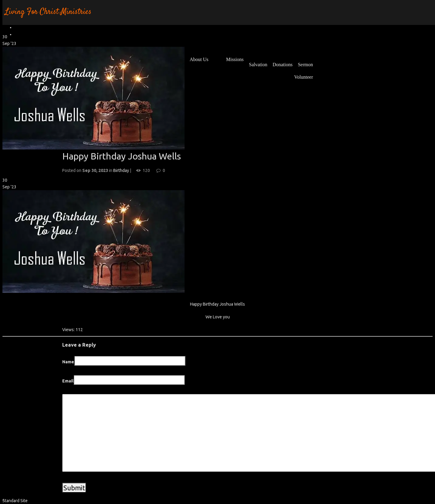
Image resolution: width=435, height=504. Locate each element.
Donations (283, 65)
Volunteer (304, 77)
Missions (235, 59)
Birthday (121, 170)
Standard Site (15, 501)
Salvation (258, 65)
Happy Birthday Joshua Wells (122, 156)
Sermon (305, 65)
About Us (199, 59)
